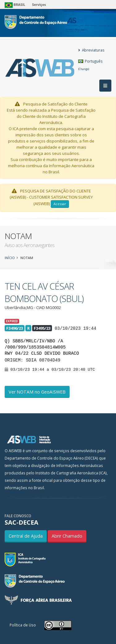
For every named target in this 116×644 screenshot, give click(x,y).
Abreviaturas (91, 50)
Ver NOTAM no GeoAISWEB (37, 392)
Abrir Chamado (67, 536)
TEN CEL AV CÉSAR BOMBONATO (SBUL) (44, 292)
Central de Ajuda (26, 536)
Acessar (60, 204)
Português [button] (90, 65)
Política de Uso (23, 625)
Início (10, 258)
